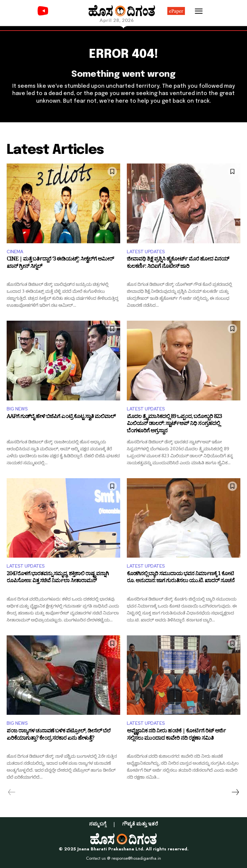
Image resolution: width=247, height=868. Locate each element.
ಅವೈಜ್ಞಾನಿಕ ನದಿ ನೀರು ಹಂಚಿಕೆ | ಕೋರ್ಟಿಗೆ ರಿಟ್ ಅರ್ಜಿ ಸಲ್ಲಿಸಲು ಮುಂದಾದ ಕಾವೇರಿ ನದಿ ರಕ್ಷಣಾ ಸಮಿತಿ (176, 736)
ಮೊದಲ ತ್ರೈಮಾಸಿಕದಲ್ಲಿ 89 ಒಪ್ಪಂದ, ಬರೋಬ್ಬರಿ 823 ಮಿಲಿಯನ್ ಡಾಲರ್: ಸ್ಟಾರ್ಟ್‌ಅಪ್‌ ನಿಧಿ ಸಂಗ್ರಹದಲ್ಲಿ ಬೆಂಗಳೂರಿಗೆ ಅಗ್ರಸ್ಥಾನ (174, 425)
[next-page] (235, 792)
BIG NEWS (17, 409)
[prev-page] (12, 792)
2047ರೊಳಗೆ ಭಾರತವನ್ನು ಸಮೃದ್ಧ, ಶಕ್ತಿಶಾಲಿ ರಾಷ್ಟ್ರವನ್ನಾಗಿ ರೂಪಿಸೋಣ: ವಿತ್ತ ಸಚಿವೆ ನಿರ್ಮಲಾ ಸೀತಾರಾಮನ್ (58, 578)
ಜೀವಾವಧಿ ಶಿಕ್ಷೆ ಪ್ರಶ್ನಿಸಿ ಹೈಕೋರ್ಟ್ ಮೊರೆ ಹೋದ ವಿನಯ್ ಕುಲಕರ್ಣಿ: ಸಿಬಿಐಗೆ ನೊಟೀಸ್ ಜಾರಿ (178, 264)
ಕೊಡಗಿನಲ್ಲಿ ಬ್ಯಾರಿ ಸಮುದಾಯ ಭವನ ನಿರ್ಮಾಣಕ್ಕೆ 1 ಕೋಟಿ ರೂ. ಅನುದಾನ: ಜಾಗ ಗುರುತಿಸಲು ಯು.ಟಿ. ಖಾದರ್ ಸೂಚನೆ (181, 578)
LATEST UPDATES (146, 252)
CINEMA (15, 252)
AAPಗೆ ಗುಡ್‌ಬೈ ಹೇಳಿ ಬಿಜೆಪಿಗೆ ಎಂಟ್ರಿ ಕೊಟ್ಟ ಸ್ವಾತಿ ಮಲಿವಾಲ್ (61, 418)
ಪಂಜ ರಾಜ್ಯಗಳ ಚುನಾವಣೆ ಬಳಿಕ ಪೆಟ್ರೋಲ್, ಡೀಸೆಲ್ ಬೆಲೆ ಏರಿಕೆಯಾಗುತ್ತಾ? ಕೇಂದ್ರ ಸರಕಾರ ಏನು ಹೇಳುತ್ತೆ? (58, 736)
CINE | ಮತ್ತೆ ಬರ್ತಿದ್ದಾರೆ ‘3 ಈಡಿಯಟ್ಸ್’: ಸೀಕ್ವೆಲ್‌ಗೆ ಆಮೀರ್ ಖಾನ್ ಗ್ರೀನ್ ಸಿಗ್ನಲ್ (60, 264)
